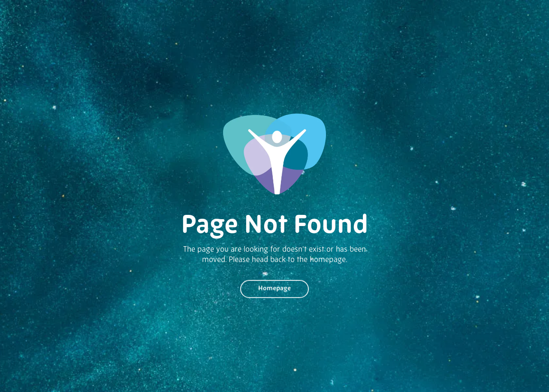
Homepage (274, 290)
